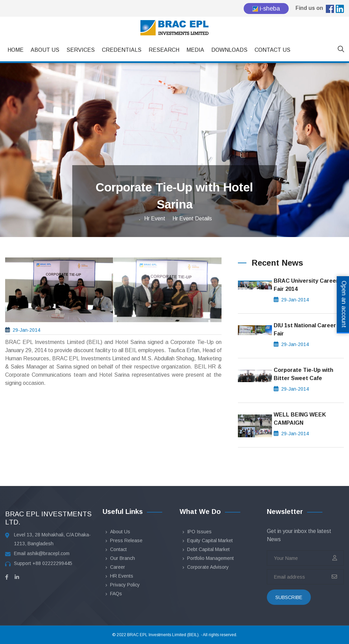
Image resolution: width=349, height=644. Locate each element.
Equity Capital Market (210, 540)
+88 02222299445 (52, 563)
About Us (45, 50)
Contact (118, 549)
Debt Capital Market (208, 549)
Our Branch (123, 558)
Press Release (126, 540)
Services (81, 50)
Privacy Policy (125, 585)
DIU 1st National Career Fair (305, 329)
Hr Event (155, 218)
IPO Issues (199, 532)
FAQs (116, 594)
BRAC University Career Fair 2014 (306, 285)
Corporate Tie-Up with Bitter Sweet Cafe (304, 374)
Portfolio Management (210, 558)
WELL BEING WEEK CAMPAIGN (300, 419)
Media (195, 50)
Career (118, 567)
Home (16, 50)
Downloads (229, 50)
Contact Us (272, 50)
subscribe (289, 597)
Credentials (122, 50)
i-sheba (266, 9)
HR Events (122, 576)
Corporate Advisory (208, 567)
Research (164, 50)
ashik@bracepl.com (48, 553)
